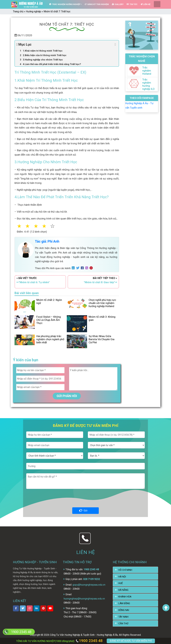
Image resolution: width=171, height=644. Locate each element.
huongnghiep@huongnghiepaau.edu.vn (84, 598)
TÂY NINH (123, 616)
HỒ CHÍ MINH (125, 569)
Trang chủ (18, 11)
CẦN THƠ (123, 623)
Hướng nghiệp (33, 11)
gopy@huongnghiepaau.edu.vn (89, 584)
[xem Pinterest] (43, 607)
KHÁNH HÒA (125, 596)
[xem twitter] (23, 607)
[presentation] (85, 498)
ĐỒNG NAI (124, 609)
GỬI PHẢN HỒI (67, 395)
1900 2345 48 (89, 641)
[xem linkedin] (37, 607)
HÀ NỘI (122, 576)
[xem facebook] (16, 607)
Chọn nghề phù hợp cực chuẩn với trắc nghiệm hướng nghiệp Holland (102, 302)
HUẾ (121, 582)
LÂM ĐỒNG (124, 603)
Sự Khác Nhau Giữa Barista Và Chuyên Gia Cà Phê (101, 338)
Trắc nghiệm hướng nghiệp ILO (148, 83)
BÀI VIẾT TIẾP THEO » (93, 280)
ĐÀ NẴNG (123, 589)
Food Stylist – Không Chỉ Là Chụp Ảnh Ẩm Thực (49, 319)
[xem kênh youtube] (50, 607)
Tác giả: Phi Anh (47, 240)
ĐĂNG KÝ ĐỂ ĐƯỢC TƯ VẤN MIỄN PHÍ (131, 641)
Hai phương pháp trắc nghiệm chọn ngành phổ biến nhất (50, 338)
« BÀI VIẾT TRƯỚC (40, 280)
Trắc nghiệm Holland (147, 70)
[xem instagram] (30, 607)
